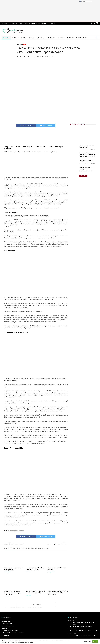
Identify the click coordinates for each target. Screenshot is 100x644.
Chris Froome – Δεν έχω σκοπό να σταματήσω (13, 569)
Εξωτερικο (20, 44)
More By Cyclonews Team (25, 549)
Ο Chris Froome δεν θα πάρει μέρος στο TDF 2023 (35, 569)
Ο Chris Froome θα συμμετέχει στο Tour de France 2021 (35, 592)
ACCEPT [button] (95, 641)
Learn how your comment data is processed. (33, 607)
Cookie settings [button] (87, 641)
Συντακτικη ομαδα (23, 23)
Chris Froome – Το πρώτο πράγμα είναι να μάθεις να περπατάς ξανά (12, 593)
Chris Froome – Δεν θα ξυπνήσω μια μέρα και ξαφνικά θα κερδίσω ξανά (58, 593)
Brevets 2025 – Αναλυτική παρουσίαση (13, 633)
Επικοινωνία (52, 23)
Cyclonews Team (23, 57)
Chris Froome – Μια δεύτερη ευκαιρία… (57, 569)
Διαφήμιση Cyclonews (35, 23)
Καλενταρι (44, 23)
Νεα (25, 44)
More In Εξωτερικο (42, 549)
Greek (82, 1)
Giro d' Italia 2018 (20, 531)
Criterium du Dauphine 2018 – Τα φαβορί (19, 543)
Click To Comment (36, 604)
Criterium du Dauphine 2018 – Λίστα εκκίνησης (53, 543)
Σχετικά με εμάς (14, 23)
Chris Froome (11, 531)
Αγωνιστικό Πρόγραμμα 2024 (11, 630)
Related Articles (10, 549)
